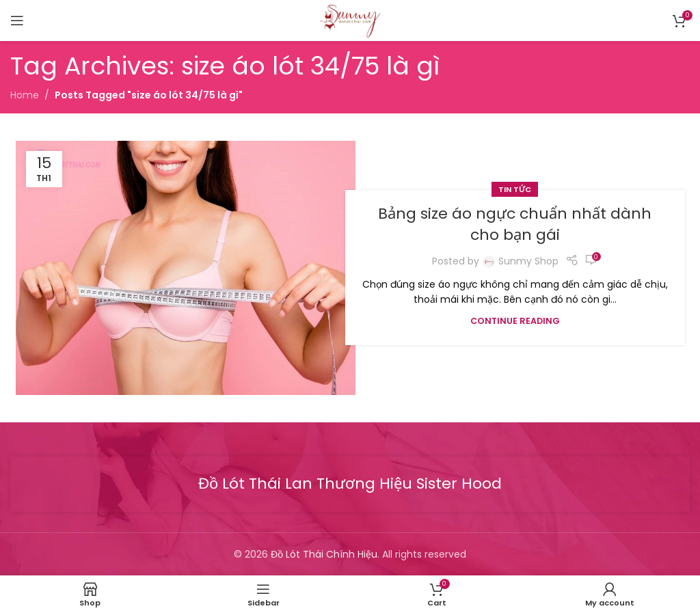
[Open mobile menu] (17, 21)
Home (25, 95)
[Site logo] (350, 20)
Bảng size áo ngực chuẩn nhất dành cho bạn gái (515, 224)
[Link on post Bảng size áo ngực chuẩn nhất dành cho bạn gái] (186, 268)
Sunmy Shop (528, 261)
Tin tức (515, 189)
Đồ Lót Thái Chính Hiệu (324, 554)
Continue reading (515, 321)
